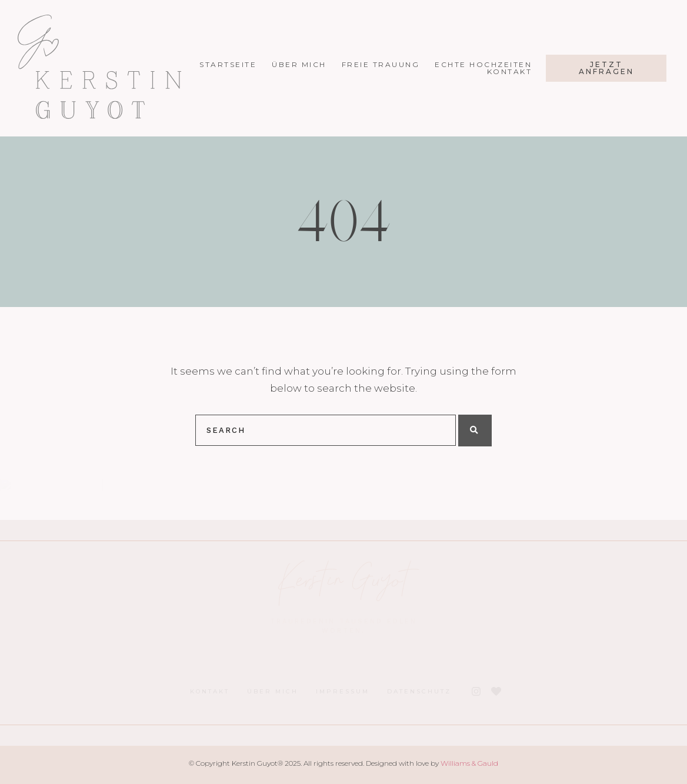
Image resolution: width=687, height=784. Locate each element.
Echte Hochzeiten (493, 65)
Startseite (238, 65)
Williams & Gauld (469, 763)
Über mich (309, 65)
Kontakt (519, 72)
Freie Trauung (390, 65)
